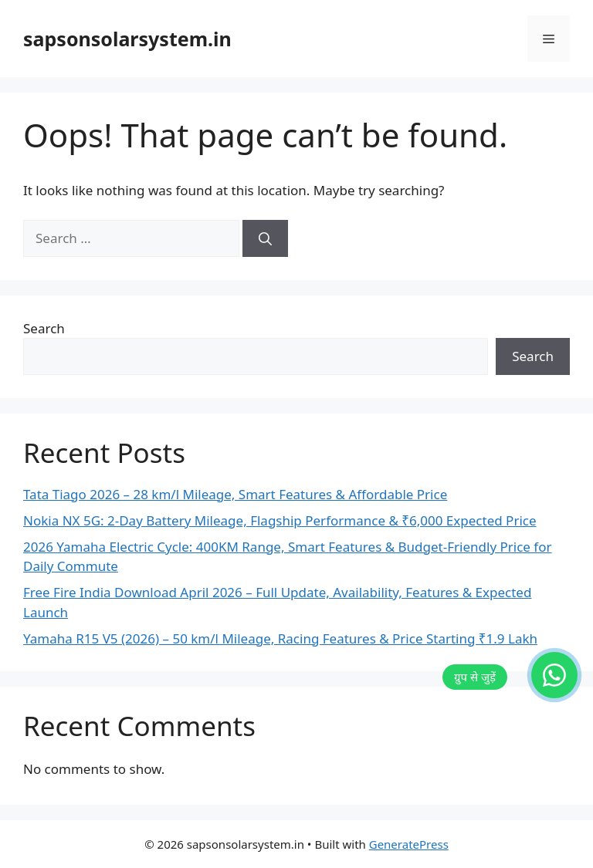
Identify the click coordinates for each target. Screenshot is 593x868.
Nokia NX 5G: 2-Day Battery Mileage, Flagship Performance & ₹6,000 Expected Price (280, 520)
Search (44, 328)
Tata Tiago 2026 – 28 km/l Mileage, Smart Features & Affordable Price (235, 494)
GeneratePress (409, 844)
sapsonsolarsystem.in (127, 39)
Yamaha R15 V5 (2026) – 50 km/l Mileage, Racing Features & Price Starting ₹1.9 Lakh (280, 638)
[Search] (265, 238)
